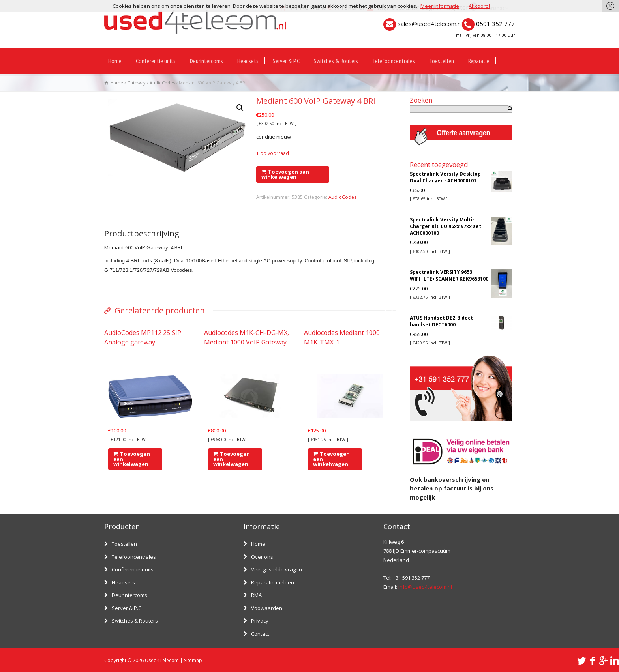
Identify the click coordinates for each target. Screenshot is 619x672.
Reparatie (479, 61)
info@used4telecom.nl (425, 587)
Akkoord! (479, 6)
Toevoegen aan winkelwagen (285, 174)
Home (115, 61)
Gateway (136, 83)
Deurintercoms (206, 61)
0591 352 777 (495, 24)
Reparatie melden (273, 582)
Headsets (248, 61)
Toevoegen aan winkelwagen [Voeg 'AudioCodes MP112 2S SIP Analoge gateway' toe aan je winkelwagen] (132, 459)
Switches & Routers (336, 61)
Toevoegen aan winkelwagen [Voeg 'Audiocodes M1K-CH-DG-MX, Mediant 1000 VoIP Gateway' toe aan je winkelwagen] (232, 459)
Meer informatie (440, 6)
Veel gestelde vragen (277, 569)
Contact (260, 634)
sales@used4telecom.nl (430, 24)
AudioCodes (162, 83)
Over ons (262, 557)
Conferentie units (156, 61)
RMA (256, 595)
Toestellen (442, 61)
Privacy (260, 621)
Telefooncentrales (394, 61)
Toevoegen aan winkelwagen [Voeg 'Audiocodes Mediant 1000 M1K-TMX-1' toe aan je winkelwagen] (331, 459)
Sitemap (193, 660)
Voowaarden (267, 608)
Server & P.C (286, 61)
